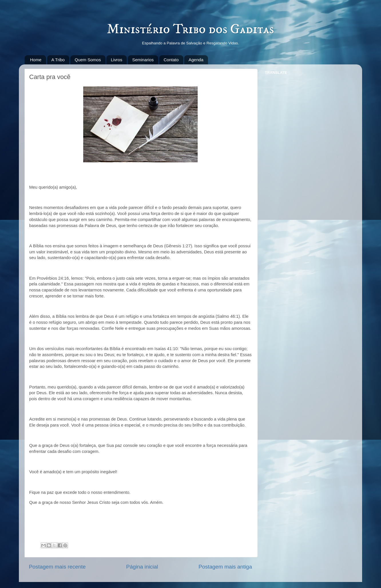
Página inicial (142, 567)
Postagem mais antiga (225, 567)
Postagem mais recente (57, 567)
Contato (171, 60)
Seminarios (143, 60)
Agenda (196, 60)
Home (36, 60)
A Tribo (58, 60)
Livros (116, 60)
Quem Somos (88, 60)
